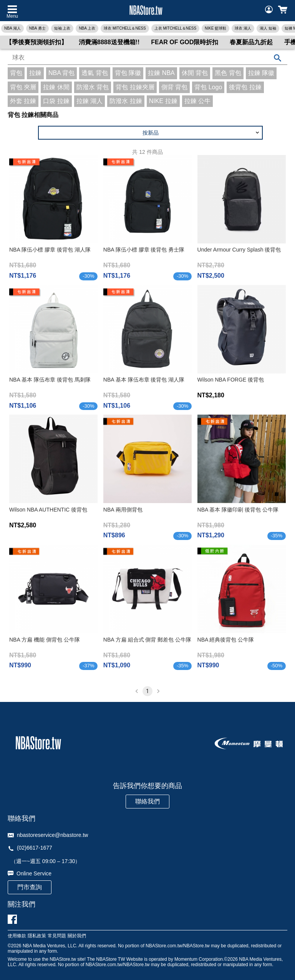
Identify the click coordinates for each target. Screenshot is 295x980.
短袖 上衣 (62, 28)
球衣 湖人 (243, 28)
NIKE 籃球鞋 (215, 28)
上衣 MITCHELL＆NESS (175, 28)
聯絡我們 (147, 801)
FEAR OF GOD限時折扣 (185, 42)
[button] (150, 133)
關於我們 (77, 936)
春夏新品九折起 (251, 42)
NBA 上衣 (87, 28)
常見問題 (57, 936)
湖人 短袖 (268, 28)
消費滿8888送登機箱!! (109, 42)
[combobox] (147, 58)
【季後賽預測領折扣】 (36, 42)
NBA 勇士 (37, 28)
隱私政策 (37, 936)
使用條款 (17, 936)
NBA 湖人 (12, 28)
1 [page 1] (147, 691)
